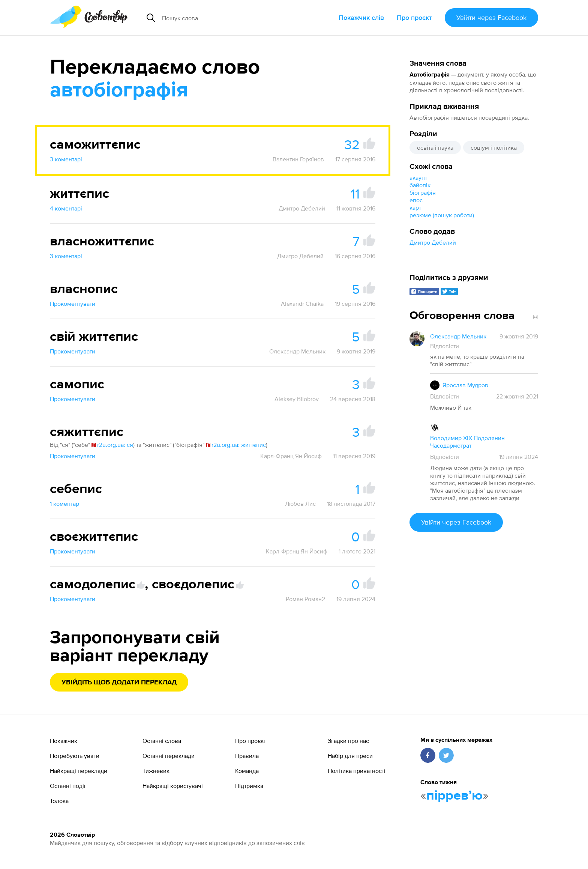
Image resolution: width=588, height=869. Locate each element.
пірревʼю (454, 796)
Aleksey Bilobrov (297, 399)
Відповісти (445, 346)
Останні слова (162, 741)
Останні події (68, 786)
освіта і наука (435, 147)
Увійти (491, 17)
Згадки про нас (348, 741)
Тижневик (156, 771)
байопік (420, 185)
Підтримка (249, 786)
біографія (423, 192)
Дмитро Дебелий (433, 242)
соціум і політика (494, 147)
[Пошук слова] (229, 18)
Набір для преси (350, 756)
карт (415, 207)
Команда (247, 771)
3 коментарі (66, 159)
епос (416, 200)
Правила (247, 756)
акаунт (418, 177)
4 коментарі (66, 208)
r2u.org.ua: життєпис (236, 445)
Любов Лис (300, 504)
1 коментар (64, 504)
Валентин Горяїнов (298, 159)
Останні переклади (169, 756)
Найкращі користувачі (173, 786)
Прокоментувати (73, 304)
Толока (59, 801)
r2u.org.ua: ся (112, 445)
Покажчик (64, 741)
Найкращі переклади (79, 771)
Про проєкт (414, 17)
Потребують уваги (75, 756)
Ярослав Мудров (465, 385)
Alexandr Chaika (302, 304)
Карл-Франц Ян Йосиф (291, 456)
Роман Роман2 (305, 599)
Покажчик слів (361, 17)
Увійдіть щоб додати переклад (119, 683)
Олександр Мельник (297, 351)
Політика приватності (357, 771)
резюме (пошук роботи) (442, 215)
